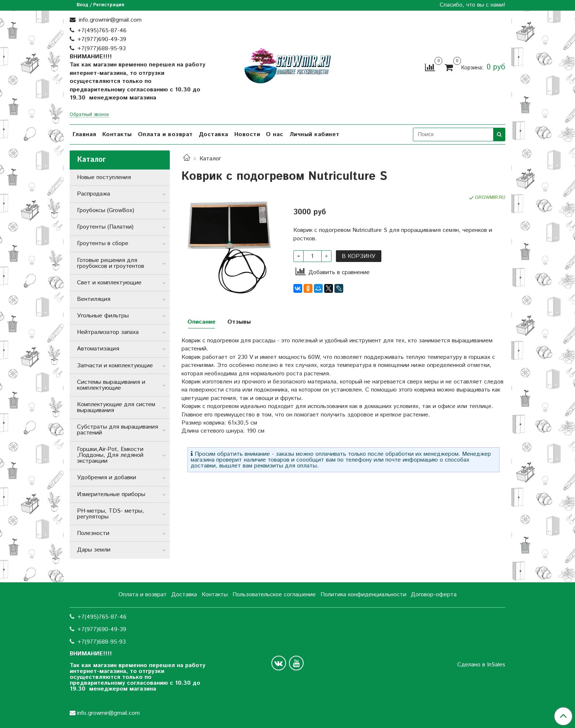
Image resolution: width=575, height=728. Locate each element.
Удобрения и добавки (107, 478)
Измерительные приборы (111, 494)
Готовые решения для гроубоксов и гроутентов (111, 263)
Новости (247, 134)
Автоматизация (98, 349)
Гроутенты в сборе (103, 243)
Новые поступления (104, 177)
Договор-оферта (434, 595)
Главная (85, 134)
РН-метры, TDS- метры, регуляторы (111, 514)
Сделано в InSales (481, 665)
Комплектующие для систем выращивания (116, 407)
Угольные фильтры (103, 316)
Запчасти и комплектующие (115, 366)
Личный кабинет (314, 134)
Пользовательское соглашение (274, 595)
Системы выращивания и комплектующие (111, 385)
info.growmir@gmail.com (109, 20)
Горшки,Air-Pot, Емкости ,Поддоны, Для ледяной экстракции (110, 455)
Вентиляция (94, 299)
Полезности (93, 533)
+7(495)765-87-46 (102, 31)
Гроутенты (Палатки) (105, 227)
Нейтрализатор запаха (108, 332)
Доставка (214, 134)
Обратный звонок (89, 115)
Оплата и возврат (165, 134)
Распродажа (94, 194)
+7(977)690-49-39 (102, 39)
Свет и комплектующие (109, 283)
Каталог (210, 159)
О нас (275, 134)
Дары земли (94, 550)
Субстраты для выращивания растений (118, 430)
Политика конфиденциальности (363, 595)
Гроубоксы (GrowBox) (106, 210)
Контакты (117, 134)
